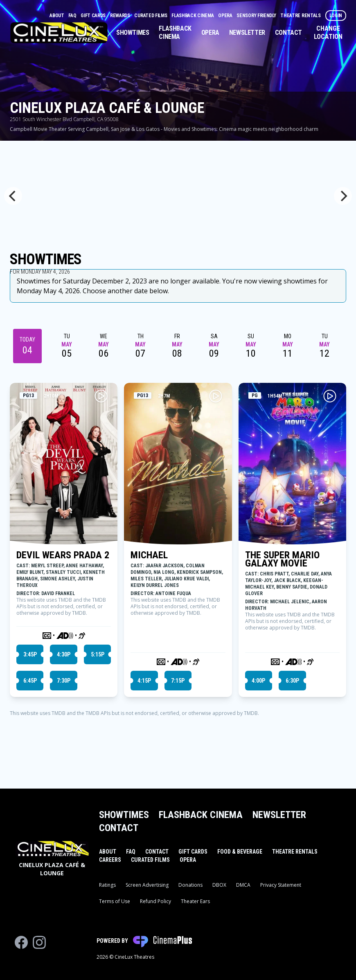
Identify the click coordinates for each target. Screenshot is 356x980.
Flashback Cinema (193, 16)
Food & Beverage (240, 852)
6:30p (292, 681)
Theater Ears (195, 901)
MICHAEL (149, 555)
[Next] (343, 196)
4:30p (64, 654)
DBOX (219, 885)
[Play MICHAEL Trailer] (216, 396)
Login (336, 16)
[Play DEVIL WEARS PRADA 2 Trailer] (101, 396)
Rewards (121, 16)
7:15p (178, 681)
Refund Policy (155, 901)
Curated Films (151, 16)
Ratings (107, 885)
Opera (226, 16)
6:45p (30, 681)
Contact (288, 33)
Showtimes (133, 33)
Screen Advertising (147, 885)
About (57, 16)
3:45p (30, 654)
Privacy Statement (281, 885)
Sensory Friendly (257, 16)
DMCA (243, 885)
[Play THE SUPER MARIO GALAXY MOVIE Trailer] (330, 396)
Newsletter (247, 33)
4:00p (258, 681)
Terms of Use (115, 901)
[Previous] (13, 196)
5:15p (98, 654)
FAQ (73, 16)
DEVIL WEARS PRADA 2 (63, 555)
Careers (110, 860)
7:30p (64, 681)
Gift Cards (94, 16)
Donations (190, 885)
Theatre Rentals (301, 16)
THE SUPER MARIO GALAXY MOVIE (282, 559)
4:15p (144, 681)
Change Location (328, 33)
